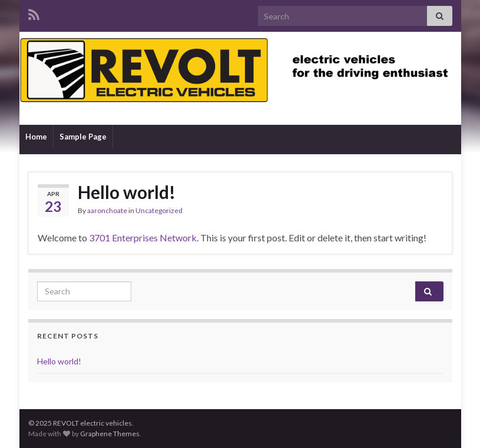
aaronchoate (107, 210)
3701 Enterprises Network (143, 238)
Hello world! (127, 192)
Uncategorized (159, 210)
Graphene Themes (110, 434)
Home (36, 137)
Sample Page (83, 137)
